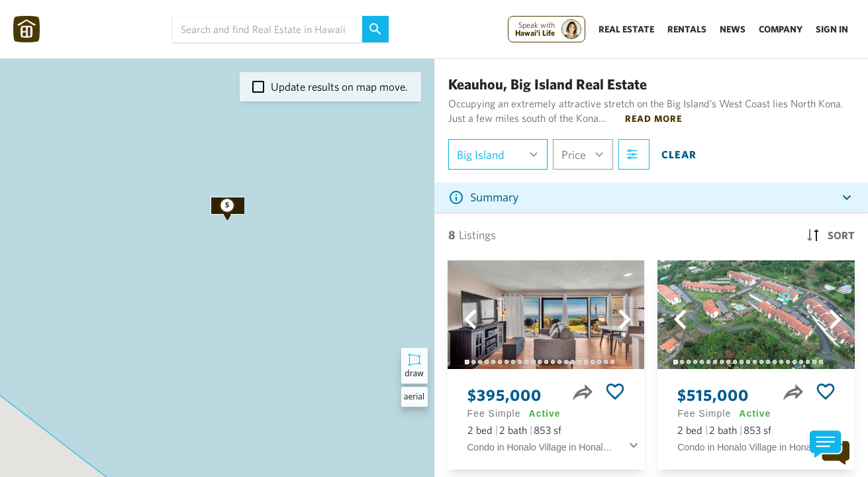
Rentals (687, 29)
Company (781, 29)
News (733, 29)
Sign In (832, 29)
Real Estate (626, 29)
